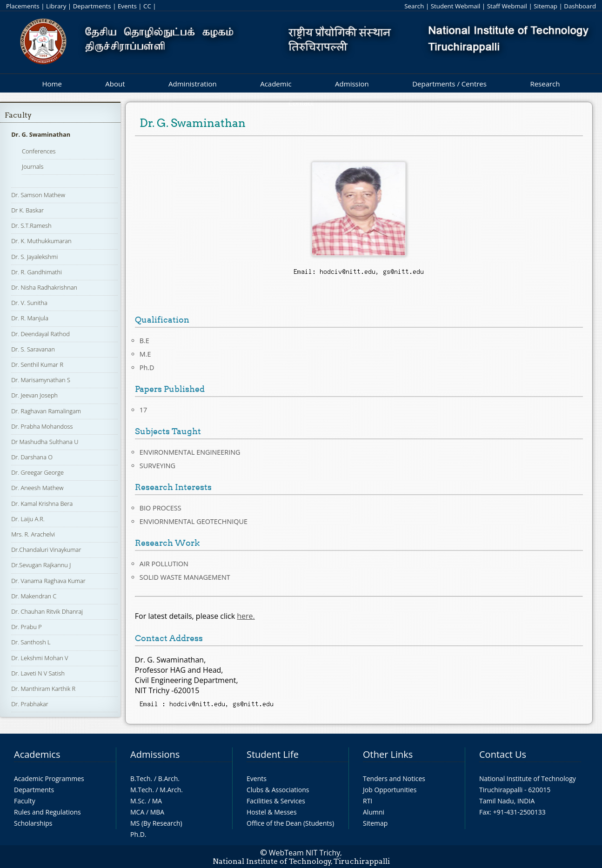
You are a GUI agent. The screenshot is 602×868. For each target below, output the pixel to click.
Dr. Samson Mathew (38, 195)
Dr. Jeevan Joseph (34, 395)
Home (52, 84)
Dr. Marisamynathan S (41, 380)
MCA (137, 812)
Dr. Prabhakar (30, 704)
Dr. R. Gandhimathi (37, 272)
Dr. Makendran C (34, 596)
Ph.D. (138, 834)
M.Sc (137, 801)
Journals (33, 166)
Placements (23, 6)
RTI (368, 801)
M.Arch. (171, 790)
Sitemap (545, 6)
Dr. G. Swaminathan (41, 134)
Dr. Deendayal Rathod (40, 334)
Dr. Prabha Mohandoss (42, 426)
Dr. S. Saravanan (33, 349)
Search (414, 6)
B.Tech (140, 779)
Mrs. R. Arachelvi (33, 534)
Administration (193, 84)
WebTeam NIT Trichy (305, 853)
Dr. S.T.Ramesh (31, 225)
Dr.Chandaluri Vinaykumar (46, 550)
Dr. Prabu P (27, 627)
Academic (276, 84)
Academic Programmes (49, 779)
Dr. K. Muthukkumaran (41, 241)
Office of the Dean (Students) (290, 823)
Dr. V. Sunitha (29, 303)
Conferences (39, 151)
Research (545, 84)
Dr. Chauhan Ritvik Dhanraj (47, 611)
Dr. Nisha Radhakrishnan (44, 287)
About (115, 84)
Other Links (388, 754)
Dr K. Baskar (27, 210)
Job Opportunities (390, 790)
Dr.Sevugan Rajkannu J (41, 565)
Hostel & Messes (272, 812)
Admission (352, 84)
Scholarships (33, 823)
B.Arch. (169, 779)
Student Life (273, 754)
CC (147, 6)
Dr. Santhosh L (31, 642)
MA (157, 801)
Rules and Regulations (47, 812)
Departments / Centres (449, 84)
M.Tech (141, 790)
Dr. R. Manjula (30, 318)
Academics (37, 754)
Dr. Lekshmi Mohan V (40, 658)
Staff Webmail (507, 6)
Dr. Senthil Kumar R (37, 364)
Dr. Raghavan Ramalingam (46, 411)
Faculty (18, 115)
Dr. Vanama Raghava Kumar (48, 581)
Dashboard (580, 6)
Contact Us (503, 754)
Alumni (374, 812)
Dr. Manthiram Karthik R (43, 689)
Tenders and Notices (394, 779)
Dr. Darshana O (32, 457)
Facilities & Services (276, 801)
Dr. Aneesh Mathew (37, 488)
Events (127, 6)
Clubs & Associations (278, 790)
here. (246, 616)
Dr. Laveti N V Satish (38, 673)
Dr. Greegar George (37, 472)
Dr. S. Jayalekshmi (34, 257)
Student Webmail (456, 6)
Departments (92, 6)
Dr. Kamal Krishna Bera (42, 504)
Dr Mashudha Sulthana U (45, 442)
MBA (157, 812)
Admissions (155, 754)
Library (56, 6)
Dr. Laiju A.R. (28, 519)
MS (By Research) (156, 823)
